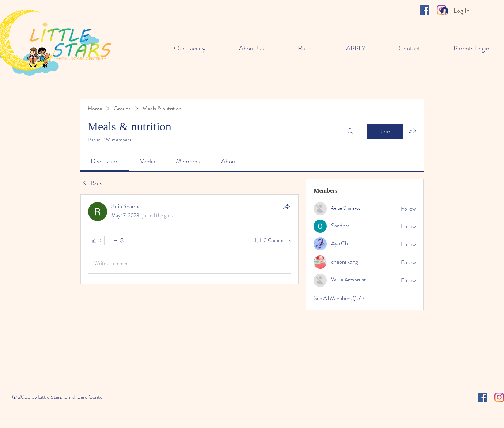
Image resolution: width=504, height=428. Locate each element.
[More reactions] (119, 240)
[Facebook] (425, 10)
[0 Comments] (273, 240)
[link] (105, 161)
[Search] (350, 131)
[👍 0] (96, 240)
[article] (190, 239)
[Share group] (412, 131)
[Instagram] (499, 397)
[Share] (287, 207)
